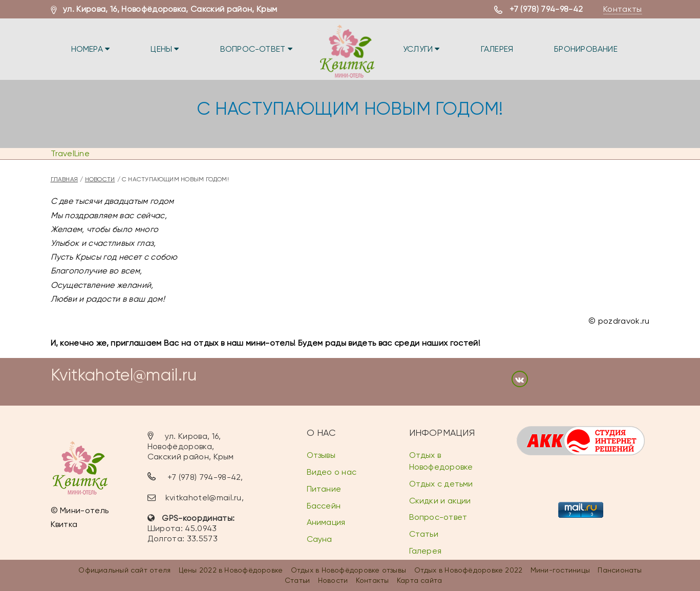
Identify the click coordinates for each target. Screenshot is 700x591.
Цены (165, 49)
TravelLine (70, 153)
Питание (324, 489)
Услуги (421, 49)
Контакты (623, 9)
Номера (91, 49)
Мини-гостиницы (560, 570)
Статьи (424, 534)
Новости (100, 179)
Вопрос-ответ (256, 49)
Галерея (497, 49)
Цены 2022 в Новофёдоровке (231, 570)
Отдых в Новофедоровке (441, 461)
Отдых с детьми (441, 484)
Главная (65, 179)
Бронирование (586, 49)
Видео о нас (332, 472)
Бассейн (324, 506)
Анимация (326, 522)
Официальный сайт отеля (124, 570)
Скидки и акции (440, 501)
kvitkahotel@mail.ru (204, 498)
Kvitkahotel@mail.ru (124, 375)
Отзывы (321, 455)
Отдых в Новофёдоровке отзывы (348, 570)
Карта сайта (419, 580)
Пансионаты (620, 570)
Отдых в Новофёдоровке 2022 (469, 570)
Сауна (320, 539)
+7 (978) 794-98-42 (546, 9)
